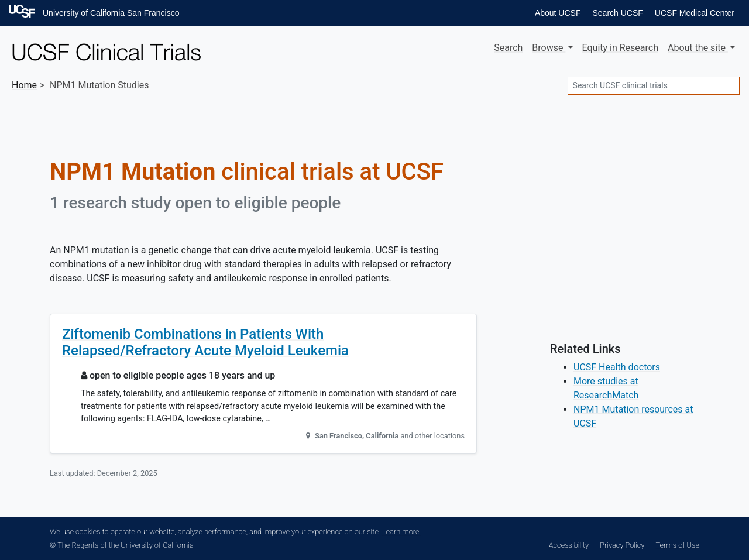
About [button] (698, 48)
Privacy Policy (622, 545)
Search (508, 48)
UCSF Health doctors (617, 367)
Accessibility (569, 545)
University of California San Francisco (111, 13)
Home (24, 85)
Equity (620, 48)
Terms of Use (678, 545)
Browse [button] (549, 48)
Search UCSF (617, 13)
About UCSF (558, 13)
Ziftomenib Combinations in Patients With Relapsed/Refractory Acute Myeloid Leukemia (205, 343)
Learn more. (401, 532)
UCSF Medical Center (695, 13)
